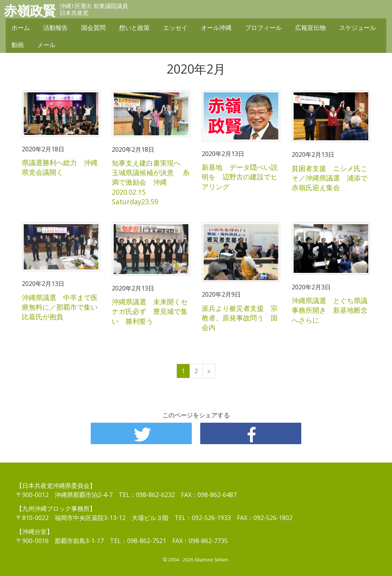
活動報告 (56, 28)
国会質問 (93, 28)
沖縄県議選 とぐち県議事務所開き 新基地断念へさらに (330, 310)
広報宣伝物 (310, 28)
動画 (18, 45)
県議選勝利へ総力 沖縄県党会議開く (60, 167)
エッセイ (175, 28)
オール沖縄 (216, 28)
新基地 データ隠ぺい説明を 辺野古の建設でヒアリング (240, 177)
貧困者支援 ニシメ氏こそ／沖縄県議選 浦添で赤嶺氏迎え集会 (330, 178)
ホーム (21, 28)
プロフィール (263, 28)
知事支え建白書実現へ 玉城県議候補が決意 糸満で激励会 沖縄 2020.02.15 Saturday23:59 (151, 182)
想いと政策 (134, 28)
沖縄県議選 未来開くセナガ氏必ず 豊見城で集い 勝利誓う (150, 311)
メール (46, 45)
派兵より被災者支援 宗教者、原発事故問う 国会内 (240, 318)
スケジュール (358, 28)
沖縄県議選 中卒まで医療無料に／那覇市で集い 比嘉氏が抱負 (63, 307)
